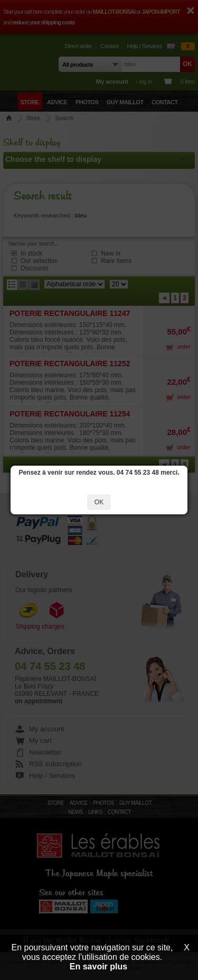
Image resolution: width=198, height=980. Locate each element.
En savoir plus (98, 967)
